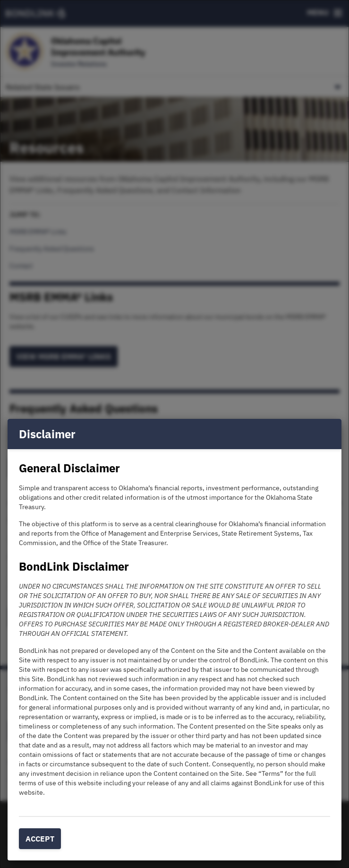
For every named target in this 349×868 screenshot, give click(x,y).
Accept (40, 839)
